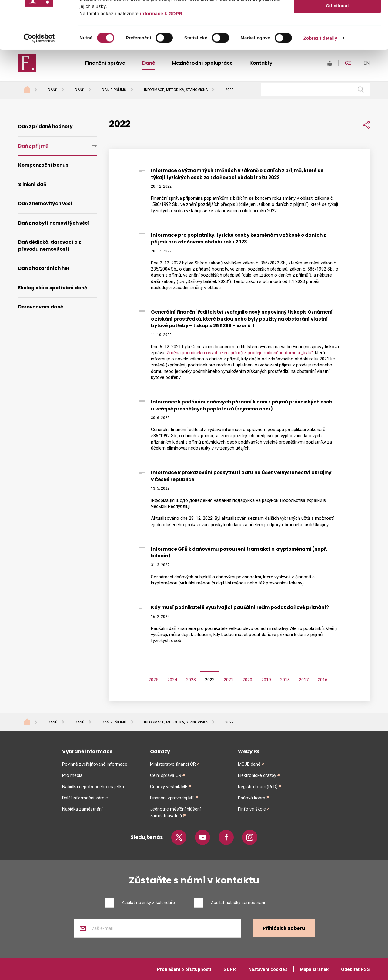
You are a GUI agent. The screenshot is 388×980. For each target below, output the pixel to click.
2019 (266, 680)
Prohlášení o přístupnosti (184, 969)
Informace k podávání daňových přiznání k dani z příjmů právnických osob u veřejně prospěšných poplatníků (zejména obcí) (242, 405)
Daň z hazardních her (44, 268)
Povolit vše (337, 15)
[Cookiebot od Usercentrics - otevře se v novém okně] (39, 83)
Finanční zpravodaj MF (172, 798)
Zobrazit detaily (320, 83)
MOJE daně (249, 764)
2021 (229, 680)
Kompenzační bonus (43, 165)
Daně (53, 722)
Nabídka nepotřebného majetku (93, 787)
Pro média (72, 775)
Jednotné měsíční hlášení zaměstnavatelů (175, 812)
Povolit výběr (337, 33)
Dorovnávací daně (41, 307)
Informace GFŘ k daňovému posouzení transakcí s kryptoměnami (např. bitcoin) (239, 553)
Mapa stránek (314, 969)
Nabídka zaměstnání (82, 809)
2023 (191, 680)
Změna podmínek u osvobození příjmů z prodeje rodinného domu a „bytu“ (240, 353)
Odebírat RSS (355, 969)
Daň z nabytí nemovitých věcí (54, 223)
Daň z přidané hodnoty (45, 126)
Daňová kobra (252, 798)
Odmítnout (337, 51)
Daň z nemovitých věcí (45, 204)
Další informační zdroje (85, 798)
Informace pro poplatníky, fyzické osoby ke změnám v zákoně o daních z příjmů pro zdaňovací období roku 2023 (238, 239)
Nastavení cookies (268, 969)
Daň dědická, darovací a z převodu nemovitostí (50, 246)
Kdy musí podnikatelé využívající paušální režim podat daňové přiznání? (240, 607)
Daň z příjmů (33, 146)
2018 (285, 680)
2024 (172, 680)
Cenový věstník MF (169, 787)
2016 (323, 680)
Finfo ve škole (252, 809)
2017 (304, 680)
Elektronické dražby (257, 775)
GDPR (230, 969)
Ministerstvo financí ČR (173, 764)
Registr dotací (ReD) (258, 787)
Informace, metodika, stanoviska (176, 722)
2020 (247, 680)
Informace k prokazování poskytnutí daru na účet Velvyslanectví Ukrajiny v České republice (241, 476)
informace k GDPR (160, 58)
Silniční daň (32, 184)
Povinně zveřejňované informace (95, 764)
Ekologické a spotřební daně (53, 288)
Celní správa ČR (166, 775)
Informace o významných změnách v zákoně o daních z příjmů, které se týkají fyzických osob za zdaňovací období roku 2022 (237, 174)
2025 (153, 680)
